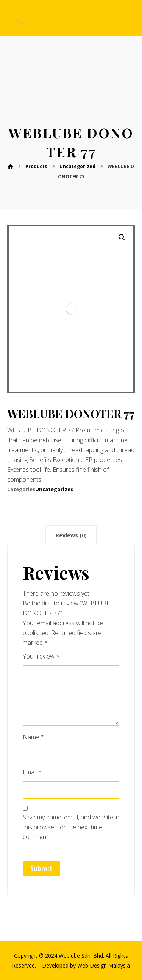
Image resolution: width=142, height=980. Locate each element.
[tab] (71, 535)
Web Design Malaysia (104, 965)
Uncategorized (55, 489)
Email (32, 772)
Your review (41, 656)
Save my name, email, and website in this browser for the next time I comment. (71, 827)
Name (34, 737)
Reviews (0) (71, 535)
